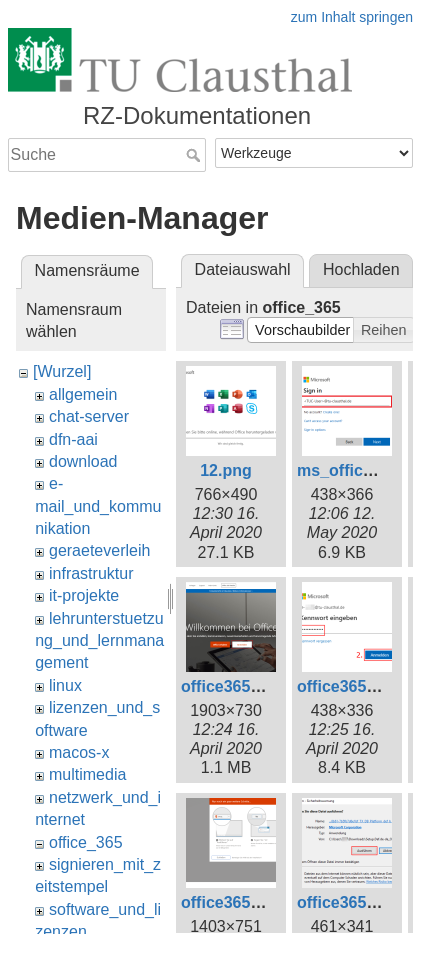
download (83, 461)
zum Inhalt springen (352, 17)
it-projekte (84, 595)
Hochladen (361, 269)
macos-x (79, 752)
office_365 (86, 842)
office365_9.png (357, 902)
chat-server (89, 416)
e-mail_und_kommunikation (98, 506)
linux (65, 685)
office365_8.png (241, 902)
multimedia (87, 774)
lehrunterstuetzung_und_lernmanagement (99, 641)
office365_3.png (357, 686)
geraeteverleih (99, 550)
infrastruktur (91, 573)
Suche (195, 155)
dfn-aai (73, 439)
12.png (226, 470)
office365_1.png (241, 686)
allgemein (83, 394)
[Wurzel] (62, 371)
